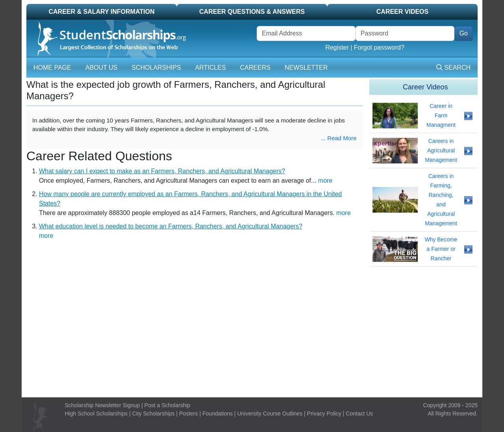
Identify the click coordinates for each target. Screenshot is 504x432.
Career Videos (402, 12)
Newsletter (306, 68)
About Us (102, 68)
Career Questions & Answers (252, 12)
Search (453, 68)
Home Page (52, 68)
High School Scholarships (96, 413)
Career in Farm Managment (441, 115)
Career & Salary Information (101, 12)
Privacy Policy (324, 413)
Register (337, 47)
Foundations (218, 413)
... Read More (339, 138)
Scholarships (156, 68)
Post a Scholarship (168, 405)
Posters (188, 413)
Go (464, 33)
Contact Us (359, 413)
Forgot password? (379, 47)
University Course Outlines (270, 413)
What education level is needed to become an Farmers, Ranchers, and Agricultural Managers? (171, 226)
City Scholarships (153, 413)
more (325, 181)
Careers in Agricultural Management (441, 150)
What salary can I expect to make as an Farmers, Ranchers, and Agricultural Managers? (162, 171)
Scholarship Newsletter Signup (103, 405)
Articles (211, 68)
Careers (255, 68)
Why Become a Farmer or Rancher (441, 249)
